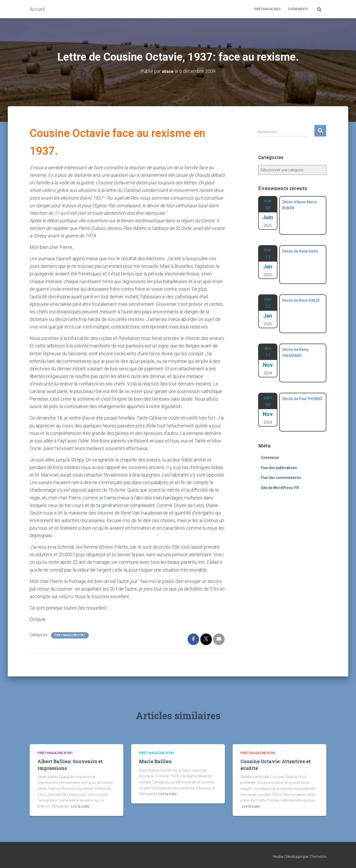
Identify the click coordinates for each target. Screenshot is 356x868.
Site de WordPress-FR (280, 488)
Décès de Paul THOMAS (302, 399)
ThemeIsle (318, 856)
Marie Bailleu (155, 761)
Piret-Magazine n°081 (70, 635)
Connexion (270, 458)
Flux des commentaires (281, 478)
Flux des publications (279, 468)
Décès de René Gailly (300, 251)
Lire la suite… (81, 806)
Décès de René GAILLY (301, 300)
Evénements (298, 9)
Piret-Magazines (267, 9)
